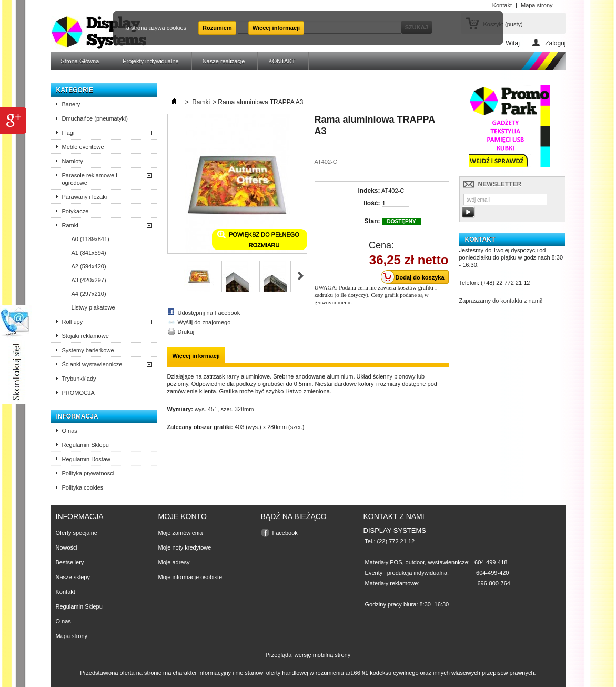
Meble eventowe (83, 147)
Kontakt (65, 592)
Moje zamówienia (181, 533)
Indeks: (369, 191)
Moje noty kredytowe (185, 547)
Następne (301, 276)
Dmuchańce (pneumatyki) (95, 118)
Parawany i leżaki (85, 197)
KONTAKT (282, 61)
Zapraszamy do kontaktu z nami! (501, 301)
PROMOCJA (78, 393)
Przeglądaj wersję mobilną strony (308, 655)
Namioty (73, 161)
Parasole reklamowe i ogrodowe (90, 179)
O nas (70, 431)
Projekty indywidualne (150, 61)
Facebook (285, 533)
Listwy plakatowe (93, 307)
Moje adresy (174, 562)
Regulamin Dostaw (86, 459)
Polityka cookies (83, 487)
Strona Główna (80, 61)
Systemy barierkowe (88, 350)
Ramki (70, 225)
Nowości (67, 547)
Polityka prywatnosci (88, 473)
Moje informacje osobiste (190, 577)
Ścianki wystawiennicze (92, 364)
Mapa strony (72, 636)
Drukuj (186, 332)
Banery (71, 104)
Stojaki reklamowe (85, 336)
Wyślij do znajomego (204, 322)
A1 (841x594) (89, 253)
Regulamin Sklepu (85, 445)
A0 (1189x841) (90, 239)
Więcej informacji (276, 28)
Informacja (77, 416)
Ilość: (372, 203)
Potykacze (75, 211)
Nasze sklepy (73, 577)
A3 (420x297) (89, 280)
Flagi (68, 133)
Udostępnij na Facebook (209, 313)
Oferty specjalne (77, 533)
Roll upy (73, 322)
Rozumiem (217, 28)
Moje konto (183, 516)
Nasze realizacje (224, 61)
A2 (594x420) (89, 266)
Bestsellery (70, 562)
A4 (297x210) (89, 294)
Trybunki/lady (79, 379)
